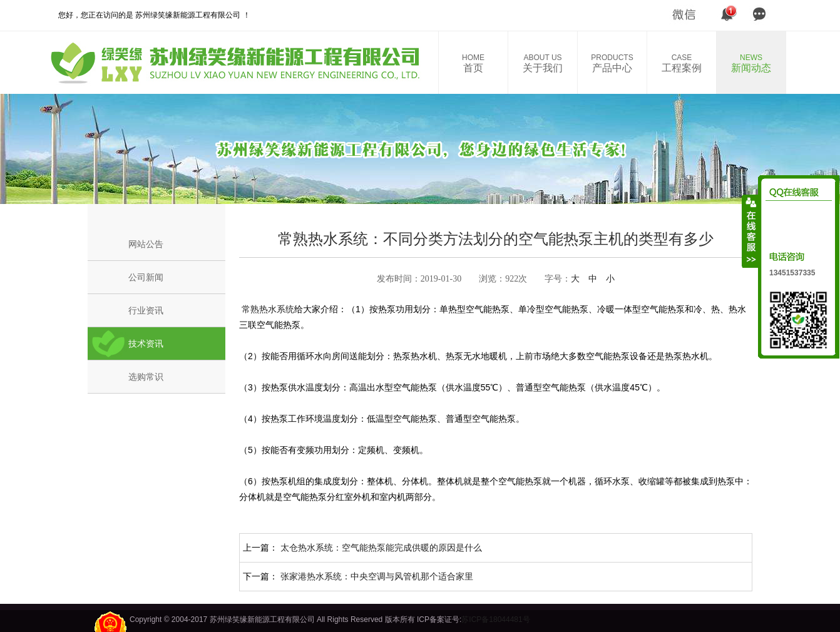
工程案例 (682, 63)
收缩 (750, 231)
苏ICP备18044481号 (495, 619)
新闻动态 (751, 63)
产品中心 (612, 63)
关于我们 (543, 63)
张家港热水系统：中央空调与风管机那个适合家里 (377, 576)
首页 (473, 63)
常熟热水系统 (267, 309)
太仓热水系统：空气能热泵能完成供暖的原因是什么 (381, 548)
